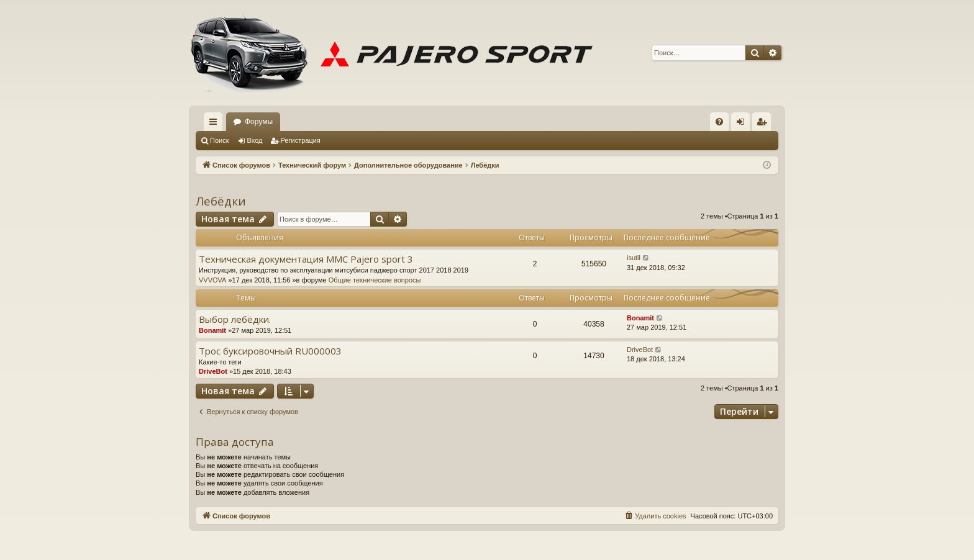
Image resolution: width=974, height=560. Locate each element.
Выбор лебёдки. (235, 319)
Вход (255, 140)
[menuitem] (719, 122)
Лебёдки (221, 201)
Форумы (259, 122)
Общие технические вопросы (375, 280)
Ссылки (216, 124)
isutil (634, 258)
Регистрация (301, 140)
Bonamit (212, 330)
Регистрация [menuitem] (764, 124)
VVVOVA (212, 280)
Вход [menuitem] (743, 124)
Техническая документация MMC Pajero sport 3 (306, 259)
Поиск (219, 140)
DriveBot (213, 371)
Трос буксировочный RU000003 (270, 351)
